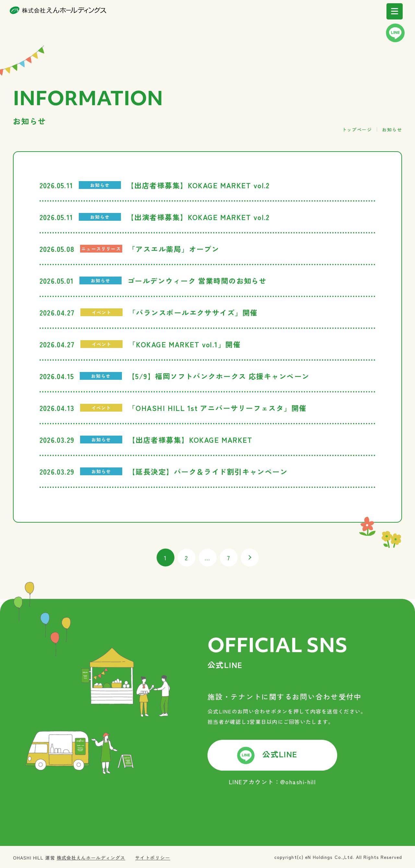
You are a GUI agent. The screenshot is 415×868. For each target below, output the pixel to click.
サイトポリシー (153, 858)
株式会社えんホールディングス (91, 858)
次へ (250, 558)
